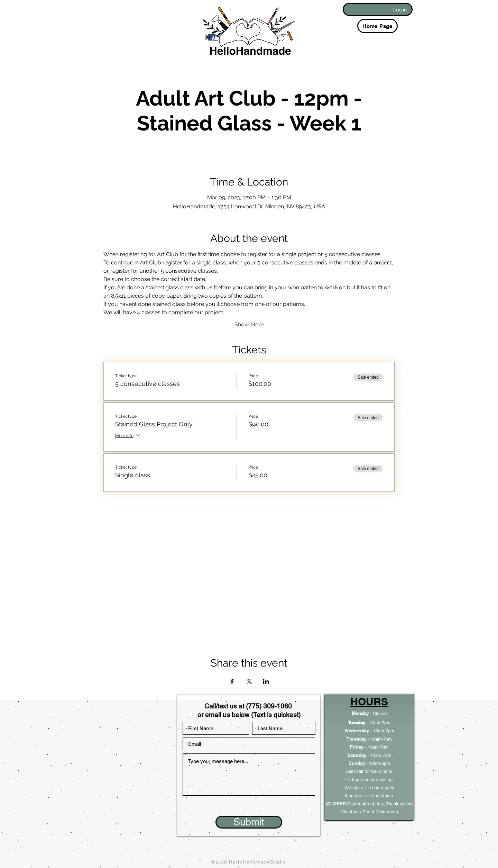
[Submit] (249, 822)
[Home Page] (377, 26)
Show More (249, 324)
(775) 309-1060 (270, 706)
